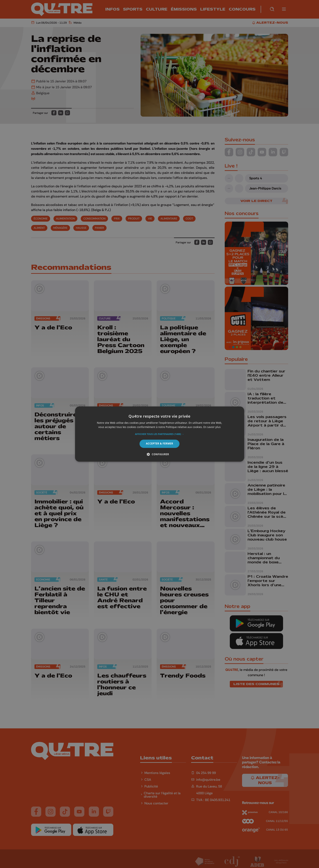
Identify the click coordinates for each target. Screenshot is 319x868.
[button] (160, 434)
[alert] (159, 434)
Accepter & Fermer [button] (159, 444)
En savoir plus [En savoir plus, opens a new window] (212, 427)
